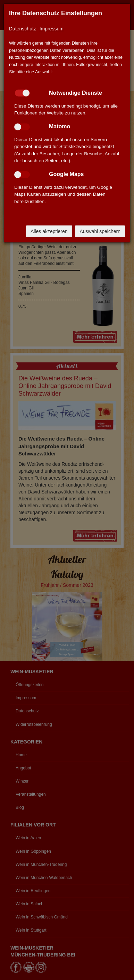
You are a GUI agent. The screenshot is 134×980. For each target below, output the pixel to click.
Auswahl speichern (100, 231)
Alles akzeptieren (49, 231)
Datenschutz (23, 29)
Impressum (52, 29)
